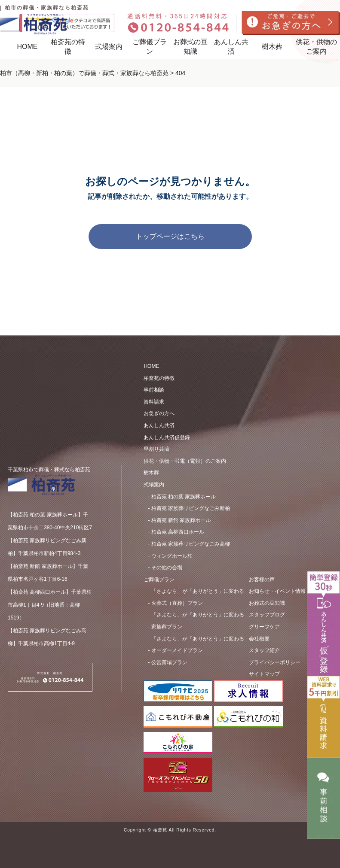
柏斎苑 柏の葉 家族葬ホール (184, 497)
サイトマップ (264, 674)
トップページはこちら (170, 236)
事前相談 (154, 390)
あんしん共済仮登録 (167, 437)
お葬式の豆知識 (190, 47)
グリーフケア (264, 627)
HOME (27, 47)
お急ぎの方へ (159, 413)
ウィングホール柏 (172, 556)
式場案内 (109, 47)
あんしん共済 (231, 47)
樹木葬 (272, 47)
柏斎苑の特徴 (159, 378)
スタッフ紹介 (264, 650)
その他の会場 (167, 568)
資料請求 (154, 402)
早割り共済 (156, 449)
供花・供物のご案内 (316, 47)
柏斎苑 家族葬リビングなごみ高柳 (191, 544)
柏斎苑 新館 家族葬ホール (181, 520)
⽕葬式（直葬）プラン (198, 596)
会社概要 (259, 639)
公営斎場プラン (169, 662)
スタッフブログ (267, 615)
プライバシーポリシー (275, 662)
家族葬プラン (198, 619)
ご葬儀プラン (150, 47)
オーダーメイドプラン (198, 643)
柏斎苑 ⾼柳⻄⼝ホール (178, 532)
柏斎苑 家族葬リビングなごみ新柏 (191, 508)
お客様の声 (262, 580)
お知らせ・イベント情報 (277, 591)
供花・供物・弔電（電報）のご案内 (185, 461)
